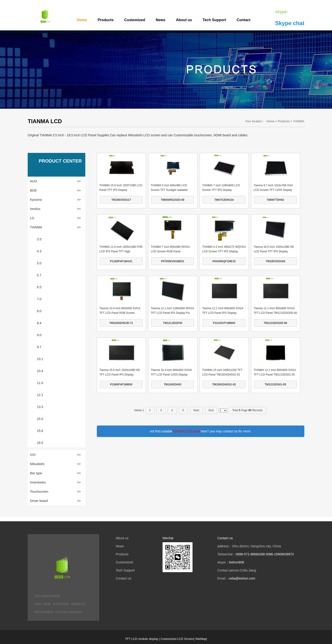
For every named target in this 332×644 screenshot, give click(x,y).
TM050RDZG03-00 (172, 200)
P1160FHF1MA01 (121, 261)
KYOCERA (61, 604)
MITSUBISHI (44, 612)
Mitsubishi (55, 464)
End (211, 410)
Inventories (55, 482)
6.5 (39, 287)
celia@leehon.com (242, 578)
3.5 (39, 239)
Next (196, 410)
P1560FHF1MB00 (121, 385)
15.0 (40, 419)
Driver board (55, 501)
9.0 (39, 335)
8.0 (39, 311)
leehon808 (236, 562)
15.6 (40, 431)
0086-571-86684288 (250, 554)
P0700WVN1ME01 (173, 261)
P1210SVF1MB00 (224, 323)
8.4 (39, 323)
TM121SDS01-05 (275, 385)
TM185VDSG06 (275, 261)
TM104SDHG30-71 (121, 323)
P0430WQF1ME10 (224, 261)
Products (105, 20)
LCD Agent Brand (47, 596)
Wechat (168, 538)
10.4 (40, 371)
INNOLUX (78, 604)
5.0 (39, 263)
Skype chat (290, 23)
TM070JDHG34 (224, 200)
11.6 (40, 383)
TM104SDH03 (172, 385)
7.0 (39, 299)
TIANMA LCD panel (187, 431)
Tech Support (214, 20)
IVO (55, 455)
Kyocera (55, 200)
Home (82, 20)
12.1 (40, 395)
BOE (55, 190)
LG (55, 218)
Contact (244, 20)
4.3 (39, 251)
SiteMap (201, 639)
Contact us (123, 578)
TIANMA (299, 121)
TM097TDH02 (275, 200)
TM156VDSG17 (121, 200)
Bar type (55, 473)
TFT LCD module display (142, 639)
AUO (55, 181)
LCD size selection (69, 612)
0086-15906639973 (280, 554)
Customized (135, 20)
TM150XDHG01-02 (224, 385)
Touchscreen (55, 492)
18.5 (40, 443)
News (160, 20)
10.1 (40, 359)
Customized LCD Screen (177, 639)
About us (184, 20)
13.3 (40, 407)
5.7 (39, 275)
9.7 (39, 347)
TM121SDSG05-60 (275, 323)
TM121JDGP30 (173, 323)
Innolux (55, 209)
